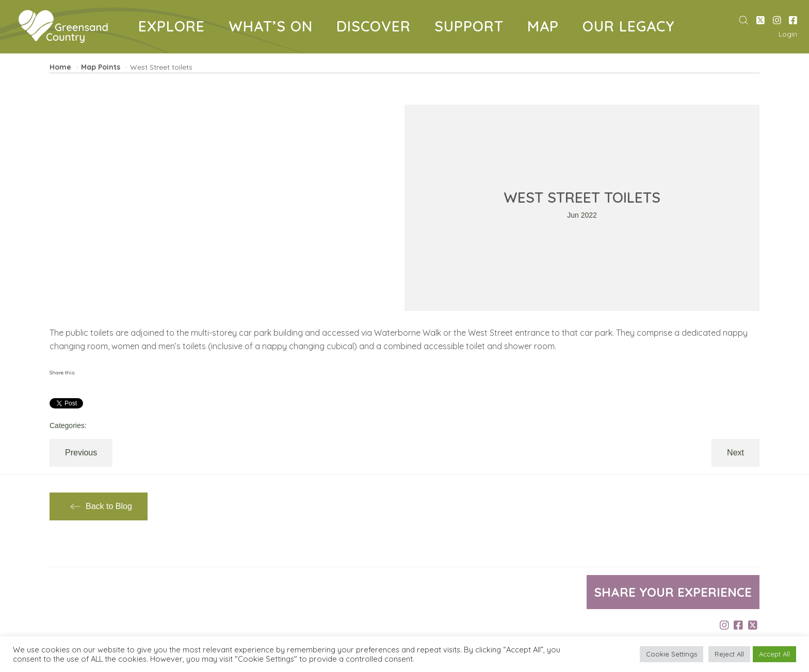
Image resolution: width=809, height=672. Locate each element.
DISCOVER (377, 28)
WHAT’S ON (274, 28)
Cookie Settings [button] (672, 654)
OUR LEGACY (633, 28)
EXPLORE (175, 28)
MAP (547, 28)
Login (788, 34)
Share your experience (673, 592)
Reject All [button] (729, 654)
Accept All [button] (774, 654)
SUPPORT (473, 28)
